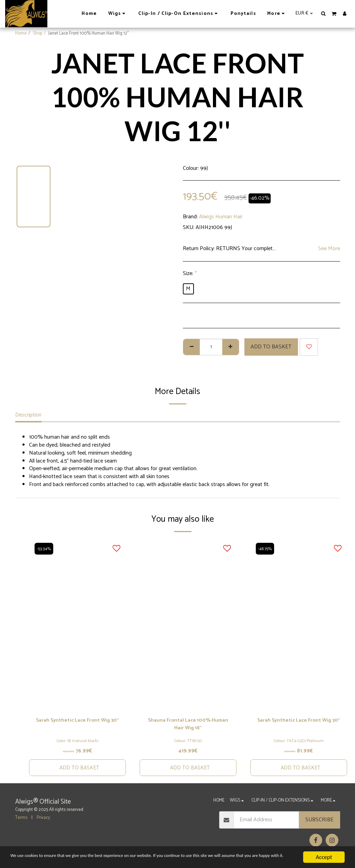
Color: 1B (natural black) (77, 742)
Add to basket (271, 347)
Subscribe (319, 822)
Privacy (43, 820)
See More (329, 249)
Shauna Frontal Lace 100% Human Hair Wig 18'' (188, 725)
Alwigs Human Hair (221, 217)
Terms (21, 820)
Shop (38, 33)
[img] (77, 625)
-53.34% (44, 549)
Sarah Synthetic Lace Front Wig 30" (77, 725)
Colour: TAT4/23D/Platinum (299, 742)
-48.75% (266, 549)
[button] (324, 13)
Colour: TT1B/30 (188, 742)
